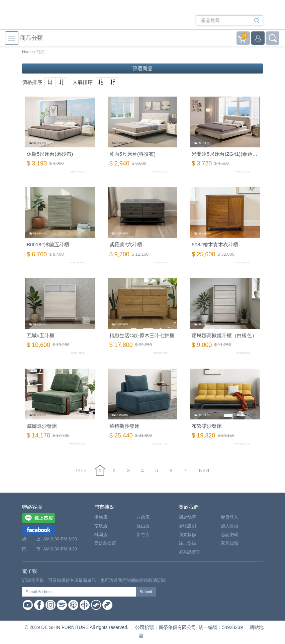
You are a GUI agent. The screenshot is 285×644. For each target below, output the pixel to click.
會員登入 (229, 517)
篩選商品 (142, 68)
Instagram (51, 605)
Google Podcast (85, 605)
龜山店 (143, 526)
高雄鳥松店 (105, 543)
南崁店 (101, 526)
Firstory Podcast (107, 605)
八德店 (143, 517)
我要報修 (187, 535)
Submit (146, 592)
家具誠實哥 (189, 552)
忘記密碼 (229, 535)
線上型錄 (187, 543)
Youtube (28, 605)
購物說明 (187, 526)
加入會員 (229, 526)
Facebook (39, 605)
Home (27, 52)
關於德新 (187, 517)
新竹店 (143, 535)
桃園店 (101, 535)
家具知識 (229, 543)
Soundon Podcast (96, 605)
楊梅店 (101, 517)
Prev (81, 470)
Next (204, 470)
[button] (50, 82)
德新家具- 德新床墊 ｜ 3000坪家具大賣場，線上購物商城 (50, 16)
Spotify (62, 605)
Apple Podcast (73, 605)
